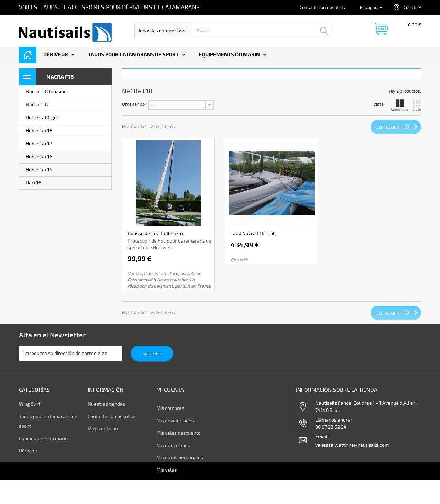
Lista (417, 105)
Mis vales (167, 470)
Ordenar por (134, 104)
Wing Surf (30, 408)
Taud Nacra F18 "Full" (254, 233)
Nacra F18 (37, 105)
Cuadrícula (400, 105)
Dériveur (56, 55)
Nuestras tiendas (106, 408)
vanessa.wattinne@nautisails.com (352, 449)
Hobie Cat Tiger (42, 118)
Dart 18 (34, 183)
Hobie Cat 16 (39, 157)
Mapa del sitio (103, 433)
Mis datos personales (180, 458)
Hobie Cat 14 (39, 170)
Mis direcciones (173, 445)
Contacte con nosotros (322, 8)
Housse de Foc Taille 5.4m (156, 233)
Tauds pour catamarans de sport (133, 55)
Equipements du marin (229, 55)
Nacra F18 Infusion (46, 92)
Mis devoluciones (175, 421)
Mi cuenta (170, 390)
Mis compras (170, 408)
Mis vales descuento (179, 433)
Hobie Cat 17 (39, 144)
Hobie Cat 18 (39, 131)
